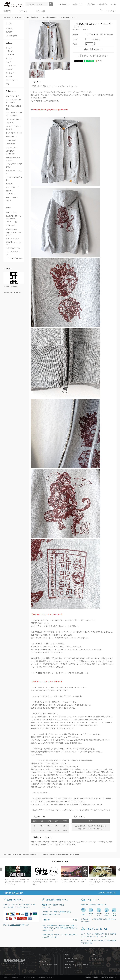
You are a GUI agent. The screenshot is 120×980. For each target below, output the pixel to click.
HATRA (12, 222)
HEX (11, 212)
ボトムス (9, 59)
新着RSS (6, 977)
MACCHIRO (10, 144)
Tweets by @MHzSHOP (12, 293)
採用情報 (15, 977)
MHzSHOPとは (65, 4)
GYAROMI (10, 123)
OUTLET (9, 32)
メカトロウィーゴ (12, 187)
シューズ (9, 69)
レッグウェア (11, 66)
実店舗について (44, 962)
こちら (49, 907)
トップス (9, 48)
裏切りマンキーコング (14, 133)
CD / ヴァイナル (12, 80)
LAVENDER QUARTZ (14, 119)
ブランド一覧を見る (16, 259)
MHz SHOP (42, 958)
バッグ (8, 62)
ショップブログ (97, 958)
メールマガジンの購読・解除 (48, 965)
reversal (13, 248)
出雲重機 (9, 184)
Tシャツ (11, 51)
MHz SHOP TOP (9, 17)
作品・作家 (40, 11)
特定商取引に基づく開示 (46, 977)
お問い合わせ (91, 4)
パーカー (11, 55)
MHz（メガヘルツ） (13, 96)
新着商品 (7, 11)
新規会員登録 (103, 4)
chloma (12, 229)
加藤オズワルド (11, 137)
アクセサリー (11, 73)
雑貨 (7, 84)
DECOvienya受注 (12, 36)
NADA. (11, 226)
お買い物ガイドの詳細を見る (108, 893)
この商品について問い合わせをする (94, 56)
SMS (13, 239)
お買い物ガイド (78, 4)
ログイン (114, 4)
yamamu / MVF (11, 140)
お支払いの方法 (15, 925)
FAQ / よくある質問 (71, 958)
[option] (18, 876)
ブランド (23, 11)
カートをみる (109, 11)
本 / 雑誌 (9, 77)
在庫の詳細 (97, 39)
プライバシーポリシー (28, 977)
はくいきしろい (11, 147)
